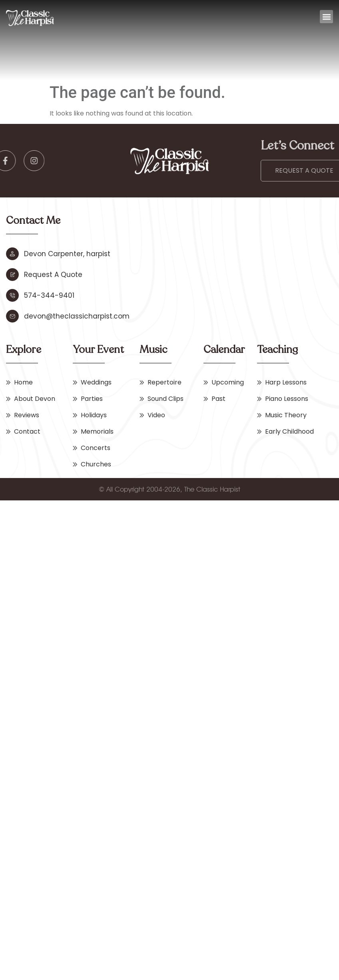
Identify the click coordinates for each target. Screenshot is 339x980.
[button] (326, 17)
